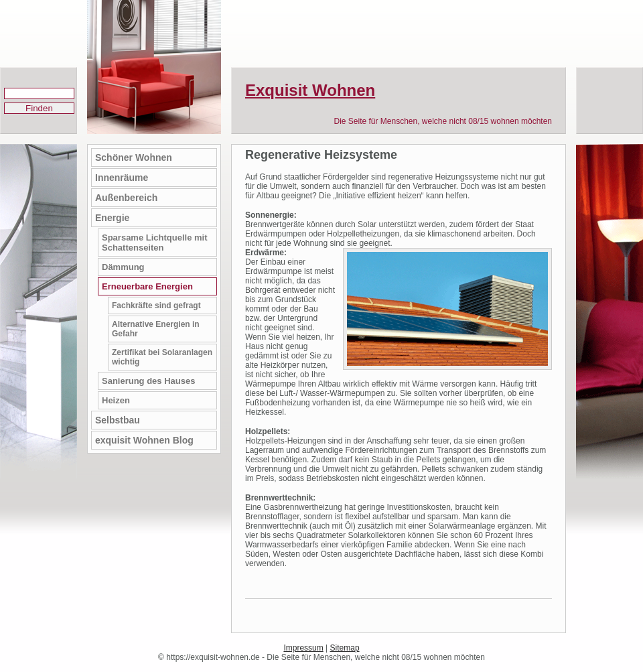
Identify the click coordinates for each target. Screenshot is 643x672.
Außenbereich (126, 198)
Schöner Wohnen (134, 157)
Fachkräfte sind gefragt (156, 306)
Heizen (116, 400)
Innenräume (122, 178)
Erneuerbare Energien (147, 286)
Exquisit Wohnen (310, 90)
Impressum (303, 648)
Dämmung (123, 267)
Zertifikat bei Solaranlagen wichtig (162, 357)
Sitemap (345, 648)
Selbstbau (118, 420)
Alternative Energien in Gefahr (156, 329)
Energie (112, 218)
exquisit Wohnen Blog (144, 440)
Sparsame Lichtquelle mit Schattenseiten (155, 243)
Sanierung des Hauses (148, 381)
